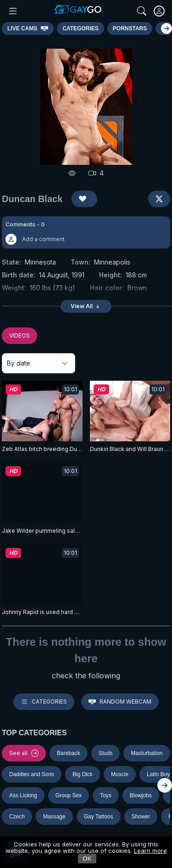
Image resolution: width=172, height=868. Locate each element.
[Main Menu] (13, 11)
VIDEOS (19, 335)
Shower (141, 817)
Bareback (69, 753)
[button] (86, 232)
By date (19, 363)
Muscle (120, 774)
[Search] (142, 11)
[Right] (166, 28)
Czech (17, 817)
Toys (106, 795)
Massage (54, 817)
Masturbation (147, 753)
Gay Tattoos (99, 817)
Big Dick (83, 774)
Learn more (150, 851)
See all (24, 753)
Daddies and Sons (32, 774)
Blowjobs (141, 795)
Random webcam (120, 702)
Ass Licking (23, 795)
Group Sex (69, 795)
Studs (106, 753)
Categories (44, 702)
